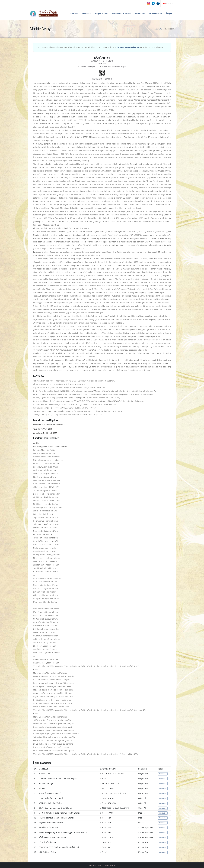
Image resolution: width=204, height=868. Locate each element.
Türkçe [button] (168, 3)
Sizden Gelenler (156, 13)
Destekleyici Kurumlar (122, 13)
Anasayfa (74, 13)
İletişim (169, 13)
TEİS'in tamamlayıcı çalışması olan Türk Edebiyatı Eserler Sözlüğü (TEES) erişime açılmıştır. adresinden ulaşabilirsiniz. (101, 47)
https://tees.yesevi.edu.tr (128, 47)
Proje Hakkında (102, 13)
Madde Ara (87, 13)
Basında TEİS (140, 13)
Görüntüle (163, 774)
